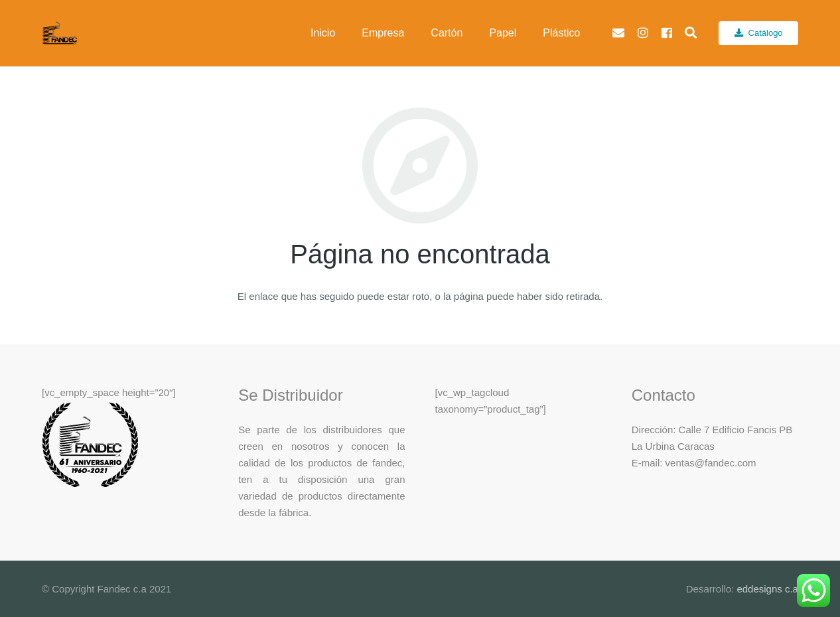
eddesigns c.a (766, 589)
